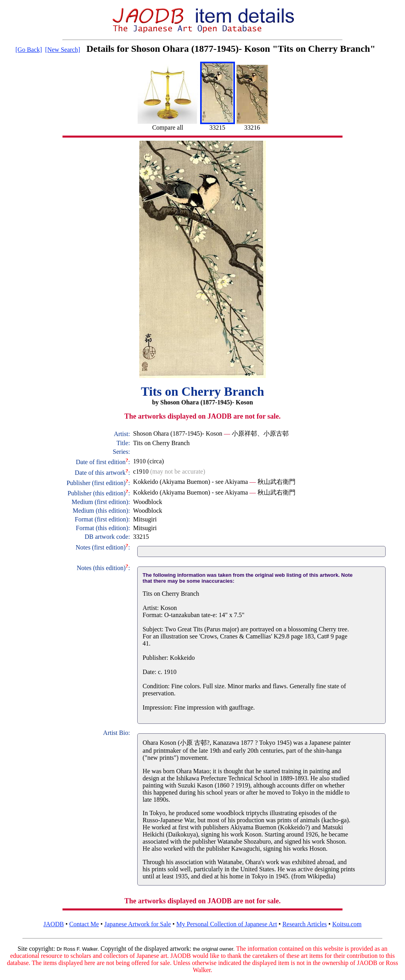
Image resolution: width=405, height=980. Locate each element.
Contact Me (84, 924)
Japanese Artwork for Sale (138, 924)
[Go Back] (29, 50)
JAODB (54, 924)
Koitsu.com (347, 924)
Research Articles (305, 924)
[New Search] (62, 50)
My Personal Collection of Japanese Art (227, 924)
